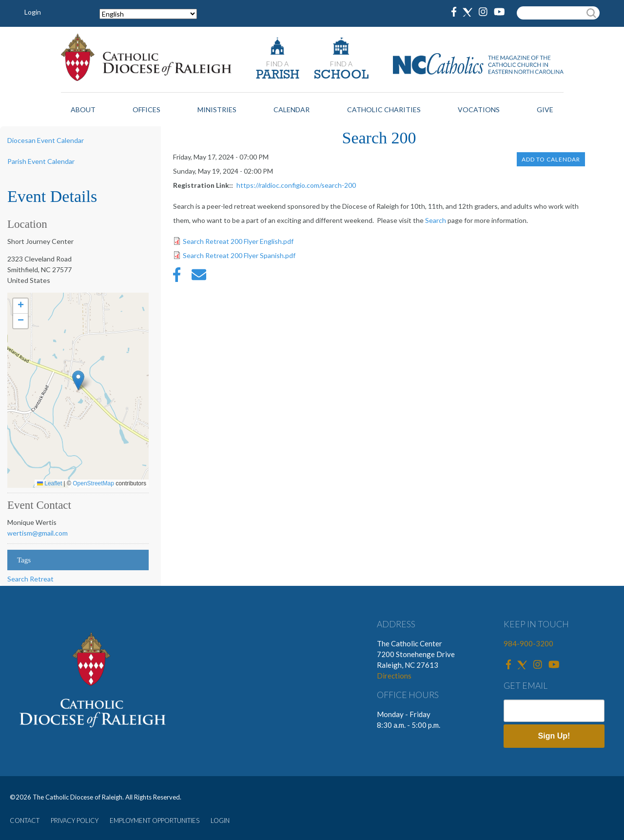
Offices (146, 110)
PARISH (278, 75)
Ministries (217, 110)
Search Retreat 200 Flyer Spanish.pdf (239, 255)
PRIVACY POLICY (75, 820)
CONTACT (25, 820)
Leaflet (49, 483)
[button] (78, 380)
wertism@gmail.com (38, 533)
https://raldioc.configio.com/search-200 (296, 185)
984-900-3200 (528, 643)
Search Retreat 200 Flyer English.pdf (238, 241)
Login (33, 12)
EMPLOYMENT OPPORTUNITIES (155, 820)
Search (436, 220)
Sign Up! (554, 736)
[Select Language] (148, 14)
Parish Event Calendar (41, 161)
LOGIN (220, 820)
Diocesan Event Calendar (46, 140)
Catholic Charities (384, 110)
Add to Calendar (551, 159)
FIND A (277, 64)
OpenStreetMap (93, 483)
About (83, 110)
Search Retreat (30, 579)
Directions (394, 676)
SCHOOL (341, 75)
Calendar (292, 110)
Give (545, 110)
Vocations (479, 110)
